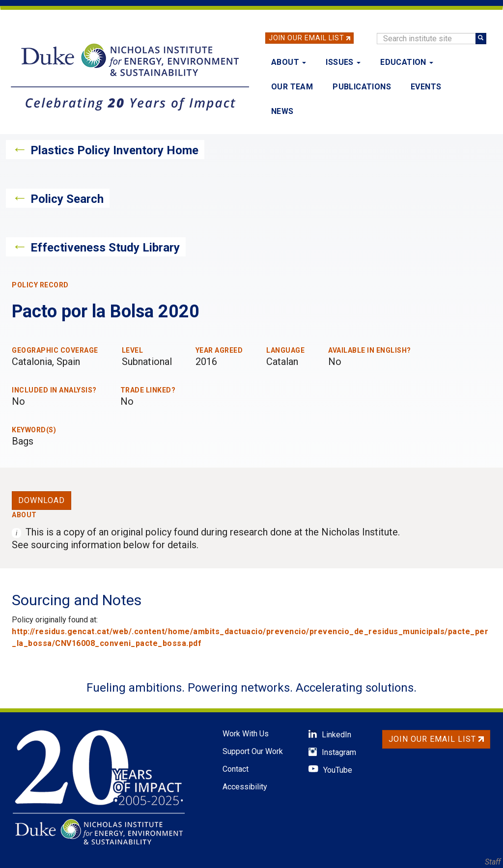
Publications (362, 87)
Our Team (292, 87)
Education (407, 62)
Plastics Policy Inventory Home (114, 150)
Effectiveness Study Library (105, 248)
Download (42, 500)
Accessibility (245, 787)
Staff (493, 862)
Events (426, 87)
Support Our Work (253, 751)
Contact (236, 769)
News (282, 111)
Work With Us (246, 734)
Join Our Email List (307, 38)
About (289, 62)
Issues (343, 62)
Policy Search (67, 199)
